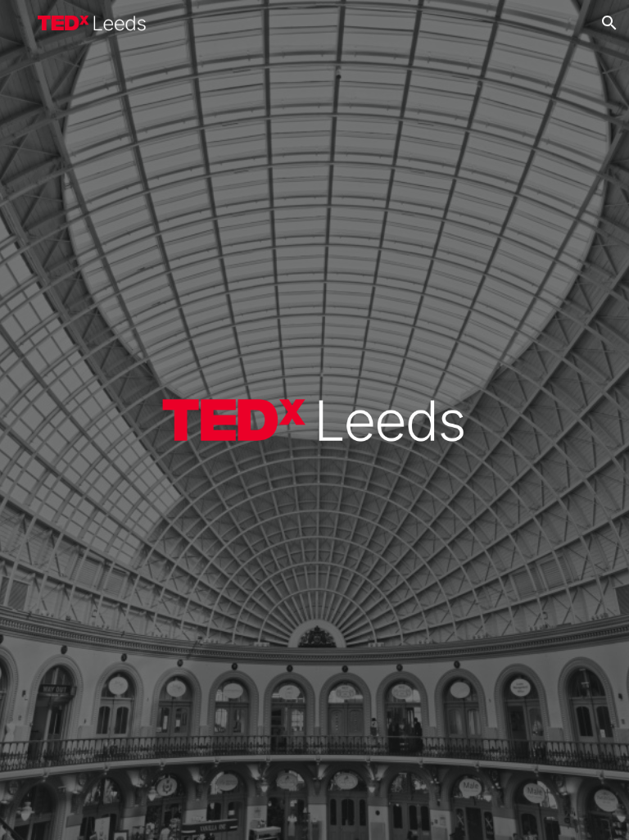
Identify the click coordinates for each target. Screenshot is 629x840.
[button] (609, 23)
